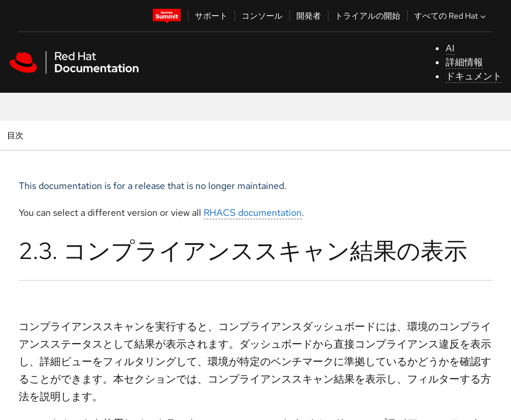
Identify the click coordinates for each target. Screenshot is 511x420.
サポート (211, 16)
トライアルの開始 (367, 16)
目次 (17, 135)
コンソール (262, 16)
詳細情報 (464, 62)
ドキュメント (474, 76)
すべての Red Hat (451, 16)
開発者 (309, 16)
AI (450, 48)
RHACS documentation (253, 213)
